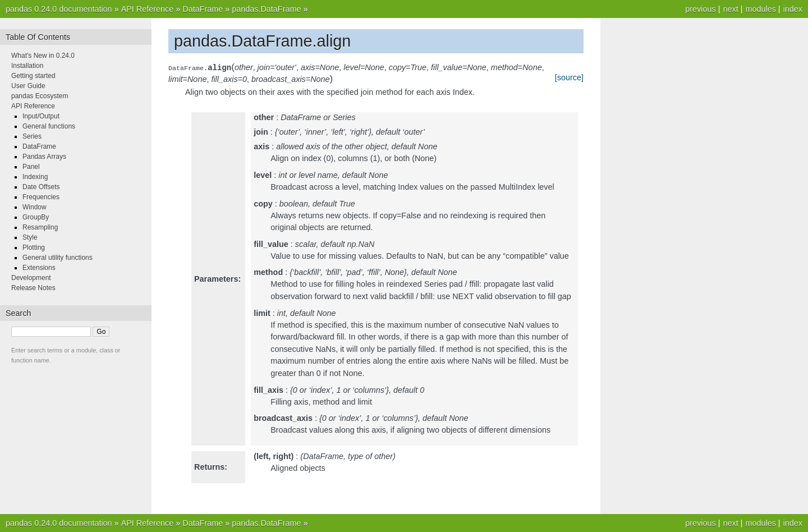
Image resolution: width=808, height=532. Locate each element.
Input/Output (41, 116)
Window (35, 207)
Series (32, 136)
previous (700, 9)
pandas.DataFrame (266, 9)
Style (30, 237)
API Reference (148, 9)
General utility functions (58, 258)
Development (31, 278)
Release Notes (33, 288)
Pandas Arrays (44, 157)
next (730, 9)
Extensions (39, 268)
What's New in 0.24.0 (43, 56)
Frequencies (41, 197)
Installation (27, 66)
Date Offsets (41, 187)
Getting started (33, 76)
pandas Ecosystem (40, 96)
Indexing (35, 177)
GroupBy (36, 217)
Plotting (34, 247)
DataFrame (203, 9)
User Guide (28, 86)
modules (760, 9)
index (793, 9)
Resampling (40, 227)
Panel (31, 167)
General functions (49, 126)
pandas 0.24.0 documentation (59, 9)
